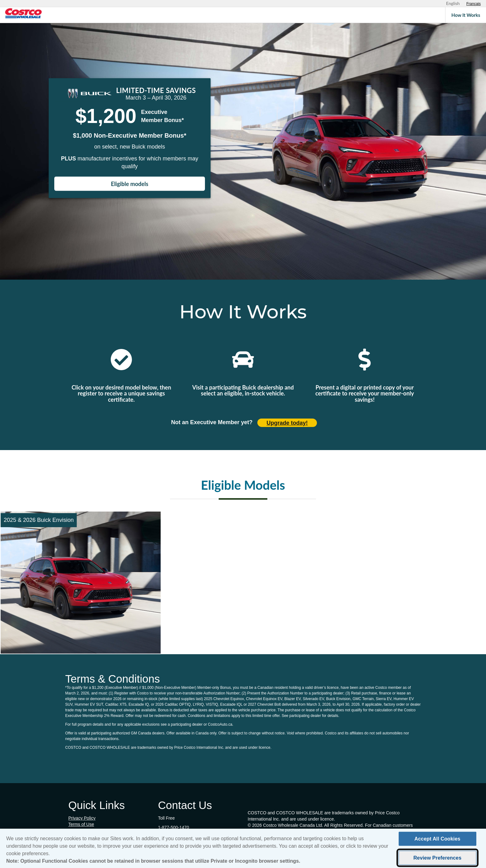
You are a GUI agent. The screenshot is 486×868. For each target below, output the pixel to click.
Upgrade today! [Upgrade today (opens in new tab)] (287, 423)
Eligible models (130, 184)
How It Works (466, 15)
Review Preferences (437, 859)
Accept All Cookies (437, 840)
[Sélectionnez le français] (474, 4)
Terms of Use (81, 824)
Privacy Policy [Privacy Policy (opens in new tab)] (82, 818)
